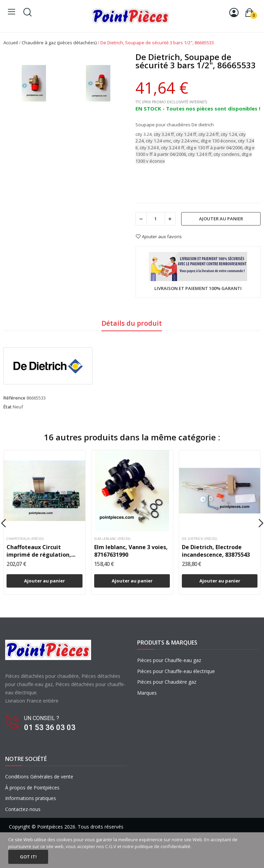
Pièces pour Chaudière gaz (167, 682)
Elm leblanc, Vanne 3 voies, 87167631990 (131, 551)
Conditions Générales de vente (39, 777)
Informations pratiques (31, 798)
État (8, 407)
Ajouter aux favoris (159, 236)
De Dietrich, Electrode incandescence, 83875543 (216, 551)
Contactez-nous (23, 809)
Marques (147, 693)
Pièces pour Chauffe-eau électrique (176, 671)
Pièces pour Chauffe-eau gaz (169, 660)
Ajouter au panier (221, 219)
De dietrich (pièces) (199, 539)
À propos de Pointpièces (32, 788)
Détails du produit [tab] (132, 323)
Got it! (28, 857)
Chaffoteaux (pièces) (25, 539)
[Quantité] (156, 219)
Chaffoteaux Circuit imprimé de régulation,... (41, 551)
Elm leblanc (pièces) (112, 539)
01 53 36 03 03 (50, 727)
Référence (14, 398)
